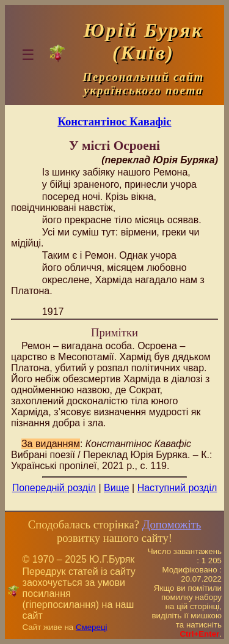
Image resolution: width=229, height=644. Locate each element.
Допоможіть (172, 524)
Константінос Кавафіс (114, 121)
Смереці (92, 627)
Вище (117, 488)
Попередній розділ (54, 488)
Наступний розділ (177, 488)
